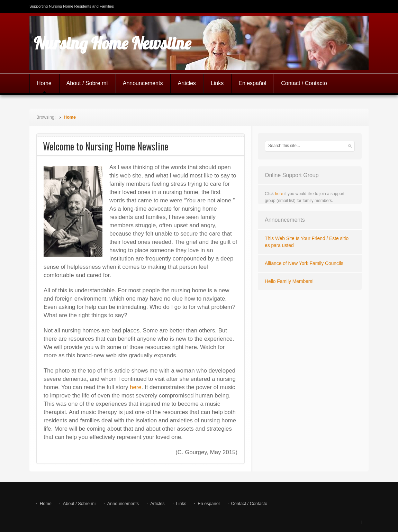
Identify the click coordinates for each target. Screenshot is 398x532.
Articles (187, 83)
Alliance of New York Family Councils (304, 263)
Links (217, 83)
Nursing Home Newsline (112, 43)
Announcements (143, 83)
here (136, 387)
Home (44, 83)
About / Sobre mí (87, 83)
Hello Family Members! (289, 281)
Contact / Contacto (304, 83)
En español (252, 83)
